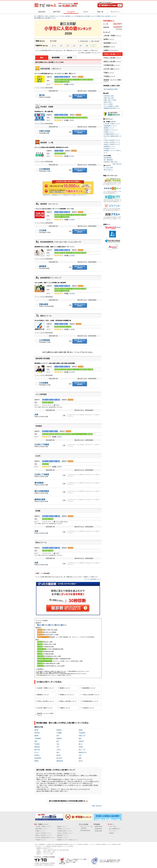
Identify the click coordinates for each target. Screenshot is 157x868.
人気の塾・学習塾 (45, 688)
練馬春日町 (60, 761)
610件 (72, 84)
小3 (74, 46)
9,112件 (72, 372)
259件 (59, 467)
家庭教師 (43, 695)
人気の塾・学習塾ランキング (112, 124)
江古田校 (43, 230)
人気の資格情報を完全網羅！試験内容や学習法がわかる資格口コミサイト (112, 219)
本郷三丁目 (82, 736)
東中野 (59, 755)
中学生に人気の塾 (45, 701)
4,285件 (72, 256)
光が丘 (81, 761)
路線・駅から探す (109, 98)
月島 (58, 744)
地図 (70, 96)
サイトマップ (113, 831)
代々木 (36, 752)
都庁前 (36, 730)
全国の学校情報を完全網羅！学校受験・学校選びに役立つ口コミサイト (112, 184)
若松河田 (37, 733)
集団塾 (70, 58)
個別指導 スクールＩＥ (49, 204)
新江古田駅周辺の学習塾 (111, 89)
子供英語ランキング (110, 149)
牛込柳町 (59, 733)
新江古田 (59, 758)
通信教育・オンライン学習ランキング (67, 840)
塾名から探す (108, 102)
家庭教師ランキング (110, 146)
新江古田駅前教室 (42, 491)
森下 (58, 741)
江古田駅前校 (45, 169)
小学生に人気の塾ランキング (112, 140)
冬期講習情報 (98, 831)
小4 (81, 46)
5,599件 (72, 220)
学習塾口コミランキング (111, 130)
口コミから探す (109, 104)
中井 (80, 755)
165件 (59, 437)
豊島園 (36, 761)
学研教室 (39, 426)
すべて (54, 46)
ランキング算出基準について (93, 579)
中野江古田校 (45, 131)
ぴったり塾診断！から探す (112, 106)
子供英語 (88, 708)
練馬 (80, 758)
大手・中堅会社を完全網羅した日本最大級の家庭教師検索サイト (112, 192)
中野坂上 (37, 755)
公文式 (38, 456)
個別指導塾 (56, 58)
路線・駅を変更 (95, 41)
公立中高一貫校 (45, 708)
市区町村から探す (109, 96)
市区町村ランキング (62, 838)
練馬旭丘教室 (40, 499)
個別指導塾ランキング (110, 126)
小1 (61, 46)
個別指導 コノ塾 (47, 143)
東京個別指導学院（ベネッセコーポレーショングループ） (61, 242)
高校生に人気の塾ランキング (112, 144)
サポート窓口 (113, 827)
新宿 (58, 752)
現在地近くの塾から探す (111, 162)
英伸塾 (38, 511)
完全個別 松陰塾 (47, 107)
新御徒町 (59, 738)
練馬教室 (43, 266)
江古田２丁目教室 (42, 445)
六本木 (59, 750)
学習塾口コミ (67, 695)
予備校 (65, 708)
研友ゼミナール (41, 542)
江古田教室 (44, 383)
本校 (36, 415)
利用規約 (111, 833)
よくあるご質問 (109, 168)
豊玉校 (42, 95)
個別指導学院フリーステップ (51, 278)
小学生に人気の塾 (91, 695)
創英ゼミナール (46, 316)
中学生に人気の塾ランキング (112, 142)
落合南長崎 (38, 758)
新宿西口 (59, 730)
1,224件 (72, 329)
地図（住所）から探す (110, 100)
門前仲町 (37, 744)
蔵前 (80, 738)
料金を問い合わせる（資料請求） (80, 96)
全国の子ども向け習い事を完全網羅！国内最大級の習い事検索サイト (112, 209)
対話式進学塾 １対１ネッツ (51, 69)
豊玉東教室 (39, 483)
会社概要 (37, 863)
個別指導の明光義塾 (43, 358)
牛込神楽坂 (82, 733)
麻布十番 (37, 750)
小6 (93, 46)
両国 (36, 741)
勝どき (81, 744)
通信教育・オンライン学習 (45, 714)
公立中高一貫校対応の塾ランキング (45, 838)
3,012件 (72, 294)
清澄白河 (81, 741)
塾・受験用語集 (109, 160)
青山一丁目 (82, 750)
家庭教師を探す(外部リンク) (112, 108)
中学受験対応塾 (90, 701)
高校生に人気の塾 (68, 701)
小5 (87, 46)
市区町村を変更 (84, 41)
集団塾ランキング (109, 128)
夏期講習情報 (98, 829)
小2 (68, 46)
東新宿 (81, 730)
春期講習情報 (98, 827)
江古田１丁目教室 (42, 474)
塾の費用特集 (108, 158)
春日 (58, 736)
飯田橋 (36, 736)
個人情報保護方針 (45, 863)
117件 (72, 156)
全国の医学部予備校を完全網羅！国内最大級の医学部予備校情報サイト (112, 201)
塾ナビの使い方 (109, 170)
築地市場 (37, 747)
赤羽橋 (81, 747)
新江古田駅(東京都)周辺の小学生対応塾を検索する (67, 801)
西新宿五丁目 (83, 752)
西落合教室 (44, 304)
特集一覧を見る (97, 806)
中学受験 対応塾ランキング (112, 134)
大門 (58, 747)
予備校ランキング (109, 132)
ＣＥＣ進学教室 (41, 394)
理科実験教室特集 (85, 831)
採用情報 (52, 863)
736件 (72, 120)
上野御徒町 (38, 738)
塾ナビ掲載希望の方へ (115, 829)
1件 (58, 405)
